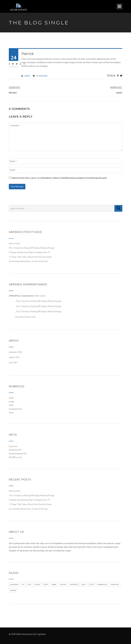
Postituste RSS (15, 450)
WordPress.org (15, 457)
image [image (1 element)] (54, 584)
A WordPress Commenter (21, 296)
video (11, 413)
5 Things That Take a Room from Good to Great (30, 257)
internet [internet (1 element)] (63, 584)
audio (11, 398)
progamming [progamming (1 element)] (102, 584)
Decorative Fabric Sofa (25, 317)
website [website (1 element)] (13, 590)
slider (11, 405)
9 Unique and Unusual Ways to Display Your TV (29, 252)
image (12, 402)
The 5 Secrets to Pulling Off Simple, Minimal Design (32, 248)
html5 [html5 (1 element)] (46, 584)
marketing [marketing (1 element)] (74, 584)
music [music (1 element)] (83, 584)
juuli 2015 (13, 363)
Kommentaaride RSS (18, 454)
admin (27, 76)
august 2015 (14, 357)
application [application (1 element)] (14, 584)
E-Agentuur (41, 634)
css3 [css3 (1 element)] (29, 584)
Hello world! (14, 244)
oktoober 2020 (15, 352)
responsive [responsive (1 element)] (115, 584)
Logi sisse (13, 446)
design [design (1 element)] (37, 584)
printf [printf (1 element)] (91, 584)
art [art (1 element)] (23, 584)
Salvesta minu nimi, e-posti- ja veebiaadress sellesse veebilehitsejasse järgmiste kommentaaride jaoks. (59, 178)
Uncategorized (15, 409)
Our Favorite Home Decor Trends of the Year (28, 261)
